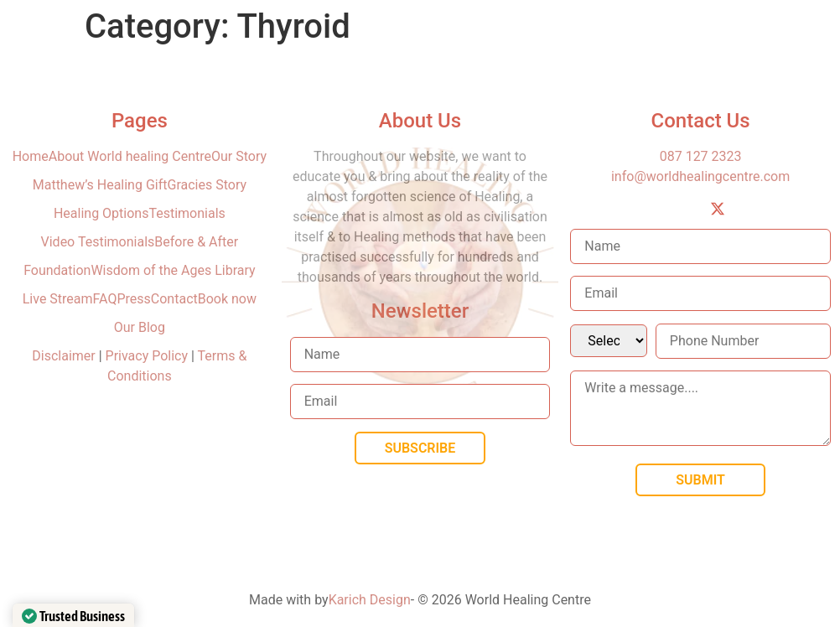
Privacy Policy (147, 356)
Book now (227, 299)
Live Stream (58, 299)
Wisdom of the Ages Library (173, 270)
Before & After (196, 242)
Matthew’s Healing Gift (100, 185)
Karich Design (370, 600)
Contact (174, 299)
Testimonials (187, 213)
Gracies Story (207, 185)
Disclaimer (65, 356)
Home (31, 156)
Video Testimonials (98, 242)
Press (133, 299)
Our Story (239, 156)
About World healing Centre (130, 156)
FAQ (105, 299)
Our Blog (140, 327)
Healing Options (101, 213)
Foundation (57, 270)
